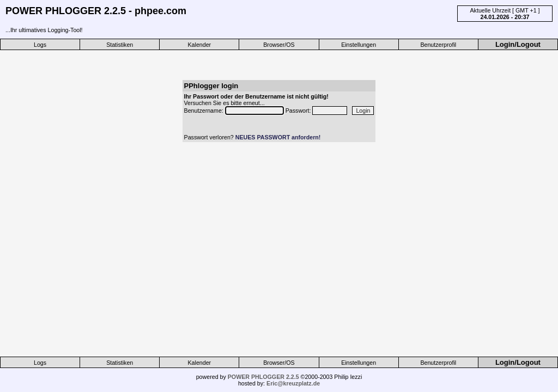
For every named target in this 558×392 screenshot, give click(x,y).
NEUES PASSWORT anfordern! (278, 137)
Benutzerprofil (438, 45)
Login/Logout (518, 44)
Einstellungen (359, 45)
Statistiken (120, 45)
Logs (40, 45)
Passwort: (299, 111)
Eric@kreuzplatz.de (293, 383)
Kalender (200, 45)
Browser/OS (279, 45)
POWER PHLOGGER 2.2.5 (263, 377)
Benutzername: (205, 111)
